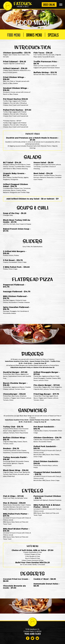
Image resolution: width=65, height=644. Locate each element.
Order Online (49, 4)
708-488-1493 (32, 634)
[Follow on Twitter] (32, 638)
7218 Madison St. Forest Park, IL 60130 (32, 630)
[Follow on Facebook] (28, 638)
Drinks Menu (34, 35)
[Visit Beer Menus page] (37, 638)
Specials (53, 35)
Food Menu (14, 35)
